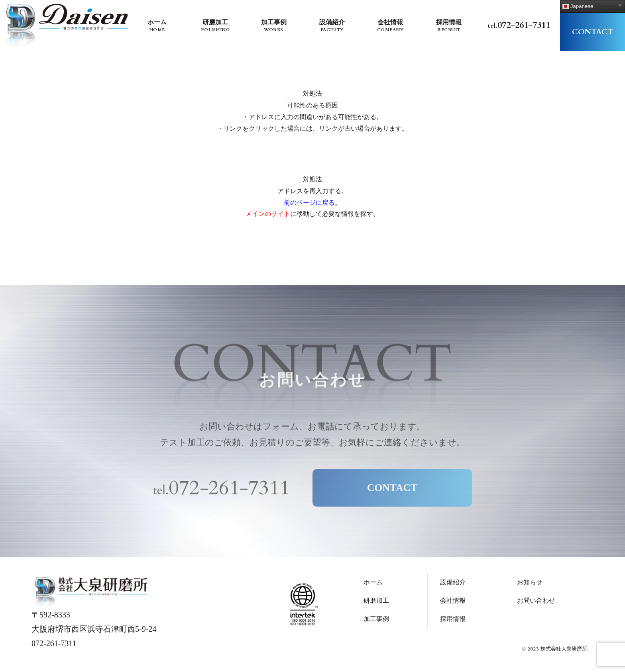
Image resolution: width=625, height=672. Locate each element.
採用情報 (449, 26)
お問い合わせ (536, 603)
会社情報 (390, 26)
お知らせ (530, 585)
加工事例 (274, 26)
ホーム (157, 26)
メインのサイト (268, 214)
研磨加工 (215, 26)
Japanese (578, 6)
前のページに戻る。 (312, 203)
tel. (519, 25)
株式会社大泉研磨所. (564, 651)
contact (593, 32)
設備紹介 (332, 26)
